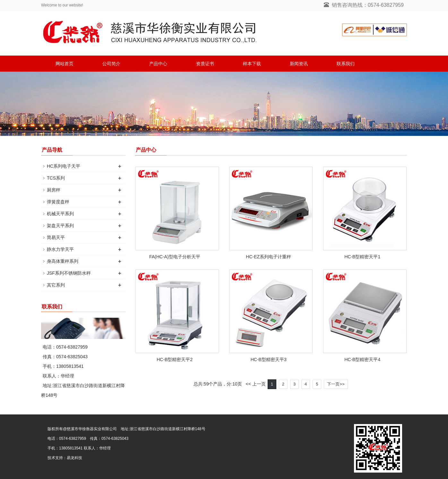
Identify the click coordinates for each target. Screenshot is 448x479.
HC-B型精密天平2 (175, 359)
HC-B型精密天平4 (362, 359)
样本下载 (252, 64)
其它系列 (56, 285)
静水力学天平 (60, 249)
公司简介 (111, 64)
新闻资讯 (299, 64)
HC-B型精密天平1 (362, 257)
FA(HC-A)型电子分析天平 (175, 257)
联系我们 (346, 64)
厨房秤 (54, 190)
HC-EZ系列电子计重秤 (268, 257)
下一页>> (336, 384)
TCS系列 (56, 178)
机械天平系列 (60, 214)
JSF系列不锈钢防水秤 (69, 273)
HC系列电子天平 (64, 166)
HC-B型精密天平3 (269, 359)
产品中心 (158, 64)
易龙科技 (74, 458)
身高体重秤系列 (63, 261)
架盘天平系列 (60, 226)
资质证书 (205, 64)
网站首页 (65, 64)
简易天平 (56, 237)
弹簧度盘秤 (58, 202)
